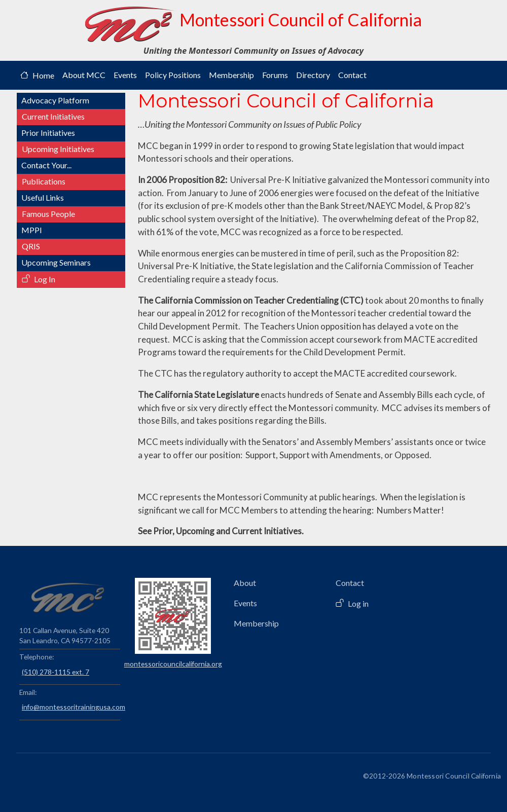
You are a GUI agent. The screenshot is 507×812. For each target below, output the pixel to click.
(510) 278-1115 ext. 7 (56, 672)
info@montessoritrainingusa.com (71, 707)
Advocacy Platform (55, 100)
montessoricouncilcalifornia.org (173, 664)
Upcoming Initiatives (58, 149)
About (245, 583)
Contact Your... (46, 165)
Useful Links (43, 197)
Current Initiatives (53, 116)
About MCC (84, 75)
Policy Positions (173, 75)
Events (125, 75)
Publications (44, 181)
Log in (358, 603)
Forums (275, 75)
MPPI (32, 230)
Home (43, 75)
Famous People (48, 214)
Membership (231, 75)
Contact (352, 75)
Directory (313, 75)
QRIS (31, 246)
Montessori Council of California (253, 24)
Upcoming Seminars (56, 262)
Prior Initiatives (48, 133)
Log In (45, 279)
